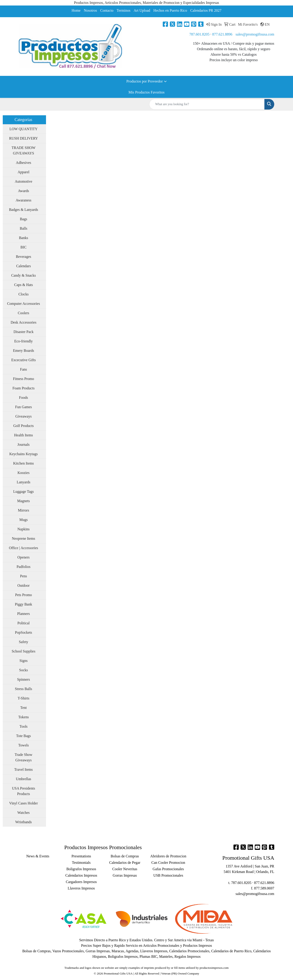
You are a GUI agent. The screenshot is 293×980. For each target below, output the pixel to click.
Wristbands (24, 822)
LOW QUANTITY (23, 129)
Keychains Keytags (24, 454)
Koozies (23, 473)
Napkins (23, 529)
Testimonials (81, 863)
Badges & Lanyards (23, 210)
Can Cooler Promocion (168, 863)
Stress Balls (23, 689)
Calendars (24, 266)
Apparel (24, 172)
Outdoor (23, 585)
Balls (23, 228)
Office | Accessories (23, 548)
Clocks (23, 294)
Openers (23, 557)
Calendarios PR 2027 (206, 10)
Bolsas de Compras (125, 856)
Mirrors (23, 510)
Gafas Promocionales (168, 869)
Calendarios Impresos (81, 875)
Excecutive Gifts (23, 360)
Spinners (24, 679)
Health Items (24, 435)
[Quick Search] (207, 104)
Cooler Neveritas (125, 869)
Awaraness (23, 200)
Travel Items (23, 769)
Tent (24, 708)
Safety (23, 642)
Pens (24, 576)
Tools (23, 726)
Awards (24, 191)
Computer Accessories (24, 304)
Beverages (23, 257)
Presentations (81, 856)
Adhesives (23, 163)
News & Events (38, 856)
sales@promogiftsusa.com (255, 34)
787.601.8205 (199, 34)
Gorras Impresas (125, 875)
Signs (24, 661)
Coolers (24, 313)
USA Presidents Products (23, 791)
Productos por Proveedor (145, 81)
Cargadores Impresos (81, 882)
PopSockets (23, 632)
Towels (24, 745)
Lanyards (24, 482)
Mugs (23, 520)
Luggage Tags (24, 491)
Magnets (23, 501)
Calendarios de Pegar (125, 863)
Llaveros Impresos (81, 888)
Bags (24, 219)
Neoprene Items (24, 538)
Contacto (107, 10)
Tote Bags (24, 736)
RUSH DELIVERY (24, 138)
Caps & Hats (24, 285)
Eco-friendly (23, 341)
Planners (23, 614)
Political (23, 623)
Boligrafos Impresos (81, 869)
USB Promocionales (168, 875)
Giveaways (23, 416)
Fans (24, 369)
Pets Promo (23, 595)
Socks (24, 670)
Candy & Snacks (24, 275)
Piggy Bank (23, 604)
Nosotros (90, 10)
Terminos (123, 10)
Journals (23, 445)
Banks (24, 238)
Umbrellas (23, 779)
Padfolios (23, 567)
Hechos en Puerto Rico (170, 10)
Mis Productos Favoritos (146, 92)
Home (76, 10)
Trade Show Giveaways (23, 757)
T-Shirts (23, 698)
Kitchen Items (24, 463)
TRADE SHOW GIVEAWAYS (23, 150)
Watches (24, 813)
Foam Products (23, 388)
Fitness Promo (24, 379)
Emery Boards (24, 351)
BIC (23, 247)
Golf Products (23, 426)
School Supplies (24, 651)
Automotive (23, 181)
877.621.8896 (222, 34)
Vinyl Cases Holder (23, 803)
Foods (23, 398)
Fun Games (23, 407)
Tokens (24, 717)
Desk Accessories (23, 322)
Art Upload (142, 10)
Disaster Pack (24, 332)
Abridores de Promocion (168, 856)
